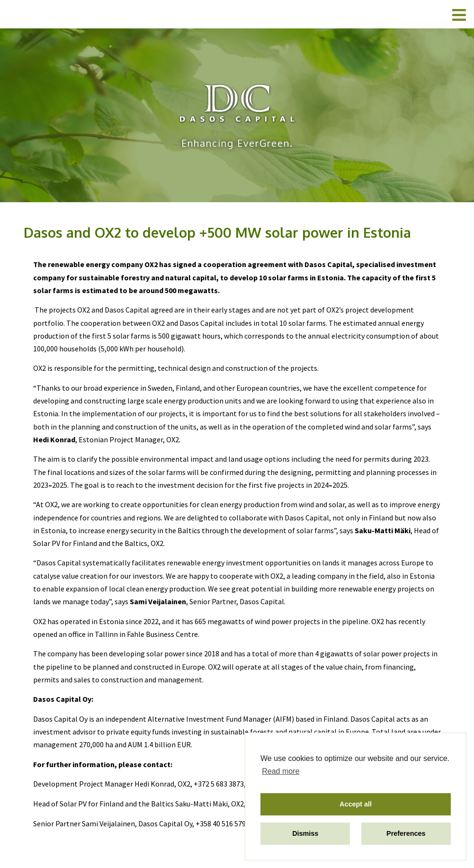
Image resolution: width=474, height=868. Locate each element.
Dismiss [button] (305, 833)
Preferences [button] (406, 833)
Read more (281, 771)
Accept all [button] (356, 804)
